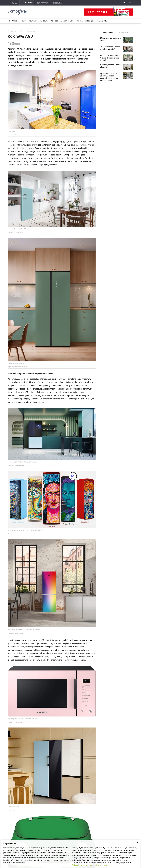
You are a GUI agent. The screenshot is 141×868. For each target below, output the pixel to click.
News (23, 21)
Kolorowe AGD (32, 31)
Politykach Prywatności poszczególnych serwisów (90, 865)
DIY (71, 21)
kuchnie (21, 31)
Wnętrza (54, 21)
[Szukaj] (124, 3)
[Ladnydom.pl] (14, 3)
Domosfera (12, 31)
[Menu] (130, 3)
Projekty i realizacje (84, 21)
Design (64, 21)
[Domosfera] (27, 3)
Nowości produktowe (38, 21)
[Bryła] (58, 3)
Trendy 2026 (101, 21)
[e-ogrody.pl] (43, 3)
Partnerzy (13, 21)
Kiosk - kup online (109, 12)
